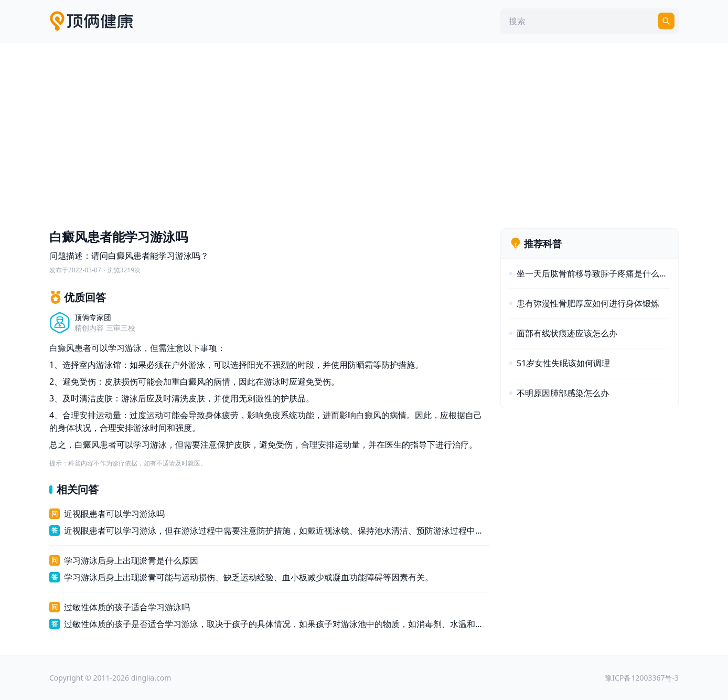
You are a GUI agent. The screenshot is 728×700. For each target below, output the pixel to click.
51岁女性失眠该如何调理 (563, 363)
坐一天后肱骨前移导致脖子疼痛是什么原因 (593, 273)
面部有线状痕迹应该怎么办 (567, 333)
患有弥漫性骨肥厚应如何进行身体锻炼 (588, 303)
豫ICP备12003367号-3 (642, 678)
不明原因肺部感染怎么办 (563, 393)
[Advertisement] (364, 133)
